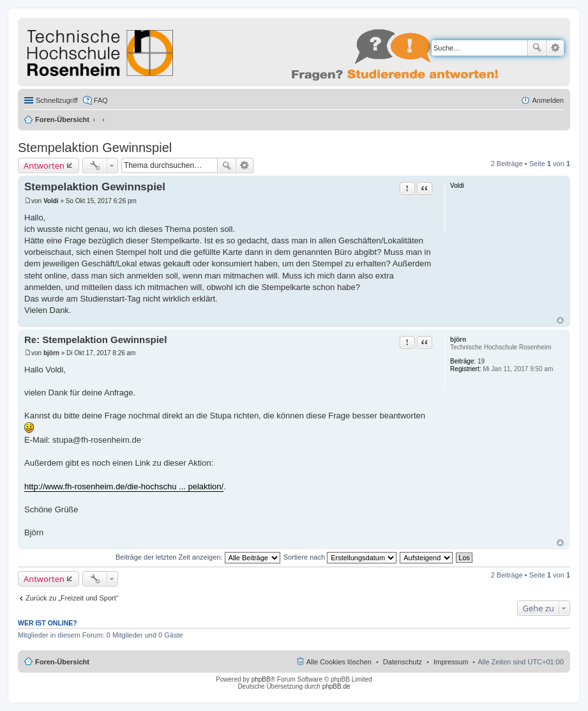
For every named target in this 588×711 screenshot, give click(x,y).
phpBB (261, 679)
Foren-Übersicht (62, 119)
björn (458, 340)
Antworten (44, 165)
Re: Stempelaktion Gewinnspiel (95, 340)
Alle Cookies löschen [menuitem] (339, 662)
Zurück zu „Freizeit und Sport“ (72, 598)
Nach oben (560, 320)
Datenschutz (403, 662)
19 (481, 361)
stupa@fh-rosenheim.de (97, 440)
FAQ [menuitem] (101, 100)
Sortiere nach (340, 557)
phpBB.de (336, 686)
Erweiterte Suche (555, 48)
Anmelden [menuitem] (548, 100)
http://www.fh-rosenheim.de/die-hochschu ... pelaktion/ (124, 486)
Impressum (451, 662)
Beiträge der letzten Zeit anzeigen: (198, 557)
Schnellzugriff (57, 100)
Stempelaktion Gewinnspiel (95, 148)
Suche (537, 48)
